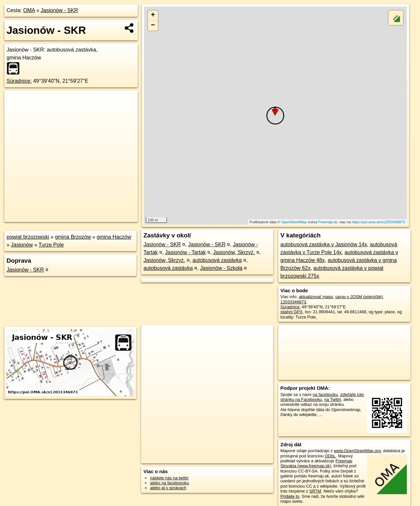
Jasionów (22, 245)
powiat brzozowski (28, 237)
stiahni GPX (292, 312)
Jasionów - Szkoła (221, 268)
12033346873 (293, 302)
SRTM (315, 491)
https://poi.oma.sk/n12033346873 (378, 222)
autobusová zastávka (217, 260)
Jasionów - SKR (59, 10)
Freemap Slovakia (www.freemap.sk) (316, 463)
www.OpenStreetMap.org (357, 451)
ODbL (330, 456)
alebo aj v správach (168, 488)
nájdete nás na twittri (169, 478)
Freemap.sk (328, 222)
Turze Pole (51, 245)
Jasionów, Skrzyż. (234, 252)
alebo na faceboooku (169, 483)
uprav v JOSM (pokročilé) (359, 297)
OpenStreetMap (294, 222)
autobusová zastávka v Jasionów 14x (324, 244)
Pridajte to (290, 496)
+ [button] (153, 15)
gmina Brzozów (73, 237)
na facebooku (325, 395)
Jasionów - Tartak (185, 252)
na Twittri (333, 399)
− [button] (153, 26)
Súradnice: (19, 81)
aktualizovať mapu (316, 297)
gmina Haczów (114, 237)
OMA (29, 10)
